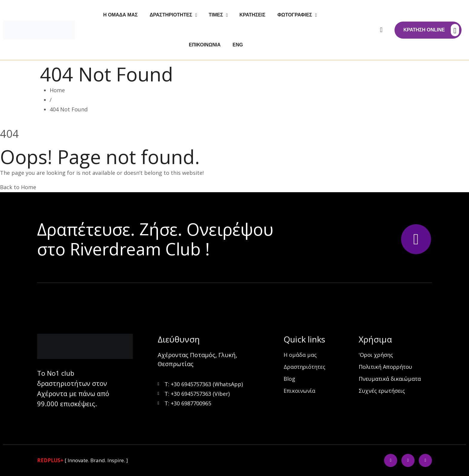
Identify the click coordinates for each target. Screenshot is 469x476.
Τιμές (216, 15)
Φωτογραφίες (295, 15)
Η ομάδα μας (120, 15)
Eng (238, 45)
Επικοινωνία (205, 45)
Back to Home (18, 187)
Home (57, 90)
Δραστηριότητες (171, 15)
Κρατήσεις (253, 15)
